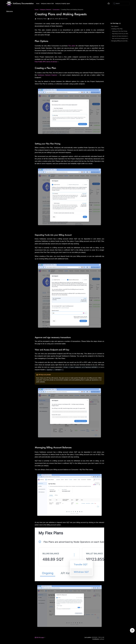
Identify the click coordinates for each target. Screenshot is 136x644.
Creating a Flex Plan (117, 29)
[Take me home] (20, 4)
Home (38, 4)
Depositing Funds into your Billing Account (121, 34)
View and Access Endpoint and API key (121, 38)
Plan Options (115, 26)
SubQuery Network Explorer (47, 75)
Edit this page (39, 637)
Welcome (10, 11)
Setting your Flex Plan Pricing (120, 31)
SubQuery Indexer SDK (47, 4)
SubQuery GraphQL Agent (63, 4)
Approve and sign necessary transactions (121, 36)
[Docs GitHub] (109, 4)
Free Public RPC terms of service (46, 62)
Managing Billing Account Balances (120, 41)
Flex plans (72, 46)
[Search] (121, 4)
